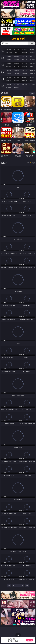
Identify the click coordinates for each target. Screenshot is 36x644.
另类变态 (32, 67)
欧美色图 (24, 71)
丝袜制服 (17, 60)
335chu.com (18, 39)
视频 (2, 58)
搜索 (32, 43)
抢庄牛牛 (32, 53)
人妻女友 (24, 78)
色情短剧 (17, 88)
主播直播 (24, 60)
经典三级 (17, 67)
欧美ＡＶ (24, 57)
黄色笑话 (24, 81)
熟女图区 (24, 74)
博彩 (2, 51)
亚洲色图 (17, 71)
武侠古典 (32, 78)
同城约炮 (9, 85)
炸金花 (17, 53)
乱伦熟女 (24, 67)
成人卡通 (24, 64)
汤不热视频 (32, 85)
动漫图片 (32, 71)
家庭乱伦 (17, 78)
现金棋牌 (24, 53)
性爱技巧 (32, 81)
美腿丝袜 (9, 74)
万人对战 (24, 50)
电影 (2, 65)
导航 (2, 86)
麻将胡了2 (9, 53)
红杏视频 (9, 88)
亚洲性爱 (9, 64)
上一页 (15, 586)
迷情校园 (9, 81)
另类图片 (32, 74)
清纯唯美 (17, 74)
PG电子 (9, 50)
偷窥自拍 (9, 71)
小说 (2, 79)
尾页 (27, 586)
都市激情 (9, 78)
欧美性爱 (32, 64)
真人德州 (17, 50)
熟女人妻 (9, 60)
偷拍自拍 (17, 64)
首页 (9, 586)
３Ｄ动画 (32, 57)
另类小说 (17, 81)
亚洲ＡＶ (9, 57)
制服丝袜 (9, 67)
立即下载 (30, 640)
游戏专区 (32, 50)
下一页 (21, 586)
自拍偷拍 (17, 57)
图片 (2, 72)
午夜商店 (17, 85)
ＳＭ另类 (32, 60)
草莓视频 (24, 85)
